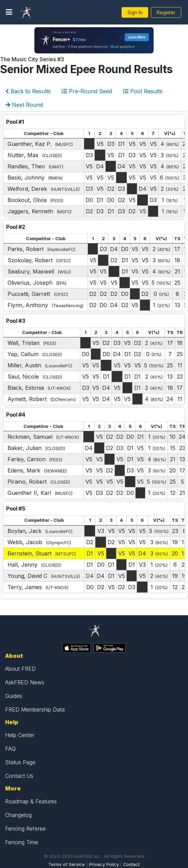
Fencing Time (22, 842)
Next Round (24, 105)
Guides (14, 696)
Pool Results (143, 91)
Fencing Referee (25, 829)
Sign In (135, 12)
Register (166, 12)
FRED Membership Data (35, 710)
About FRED (20, 669)
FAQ (10, 749)
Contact (131, 864)
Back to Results (28, 91)
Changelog (18, 815)
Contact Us (19, 776)
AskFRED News (25, 682)
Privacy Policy (104, 864)
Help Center (20, 735)
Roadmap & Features (31, 801)
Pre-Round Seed (87, 91)
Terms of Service (67, 864)
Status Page (20, 762)
